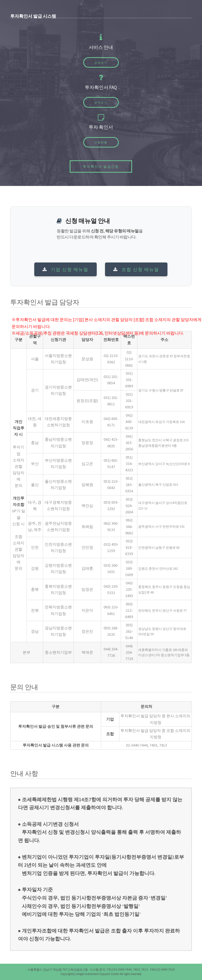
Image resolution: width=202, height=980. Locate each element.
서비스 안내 (101, 47)
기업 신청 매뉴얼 (65, 269)
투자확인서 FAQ (101, 87)
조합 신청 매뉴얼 (136, 269)
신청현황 (101, 142)
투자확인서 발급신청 (101, 166)
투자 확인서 (101, 127)
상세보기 (101, 63)
